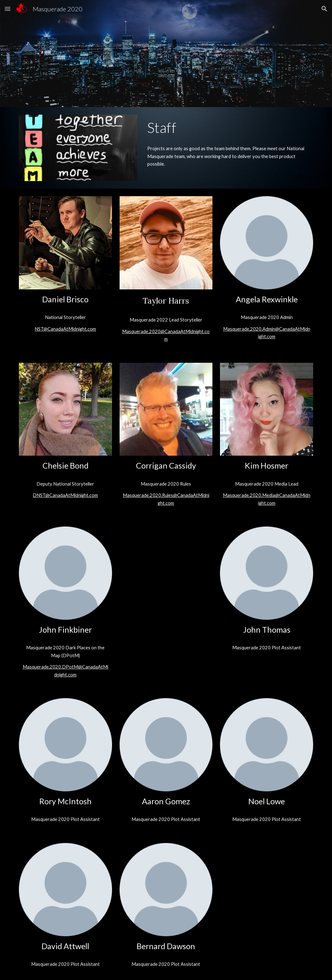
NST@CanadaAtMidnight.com (65, 329)
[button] (8, 9)
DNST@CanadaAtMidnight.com (65, 495)
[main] (229, 128)
